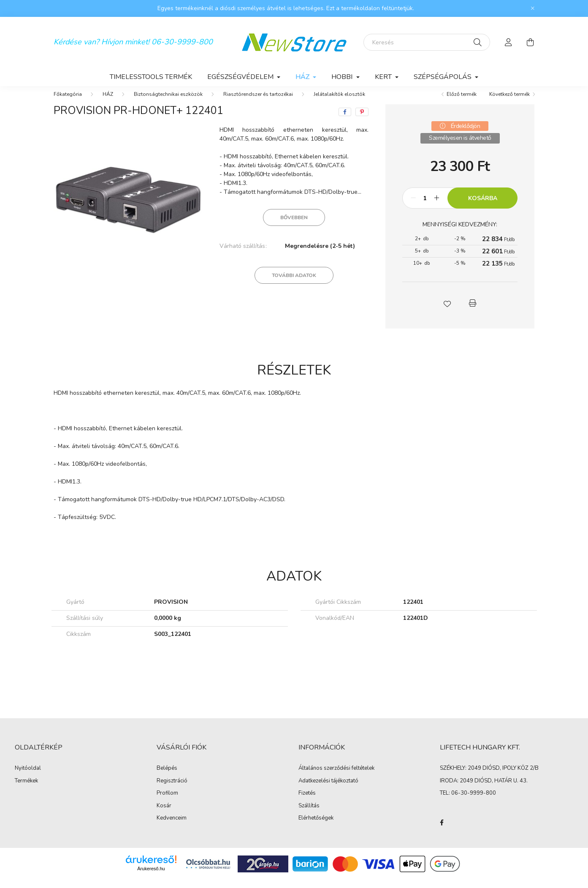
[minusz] (413, 206)
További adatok (294, 284)
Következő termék (509, 103)
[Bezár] (533, 8)
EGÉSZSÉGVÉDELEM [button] (241, 77)
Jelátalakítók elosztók (339, 103)
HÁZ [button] (303, 77)
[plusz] (436, 206)
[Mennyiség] (425, 206)
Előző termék (462, 103)
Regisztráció (172, 790)
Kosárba (483, 207)
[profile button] (509, 42)
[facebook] (345, 120)
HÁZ (108, 103)
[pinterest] (362, 120)
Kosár (164, 815)
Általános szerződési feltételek (336, 777)
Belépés (167, 777)
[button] (447, 312)
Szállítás (309, 815)
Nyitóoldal (28, 777)
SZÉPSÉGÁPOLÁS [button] (443, 77)
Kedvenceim (172, 827)
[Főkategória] (68, 103)
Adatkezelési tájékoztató (328, 790)
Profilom (167, 802)
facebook (442, 831)
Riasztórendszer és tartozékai (258, 103)
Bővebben (294, 226)
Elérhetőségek (316, 827)
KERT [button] (384, 77)
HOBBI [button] (343, 77)
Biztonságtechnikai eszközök (168, 103)
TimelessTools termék (151, 77)
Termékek (26, 790)
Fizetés (307, 802)
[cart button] (531, 42)
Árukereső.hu (151, 877)
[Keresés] (427, 42)
